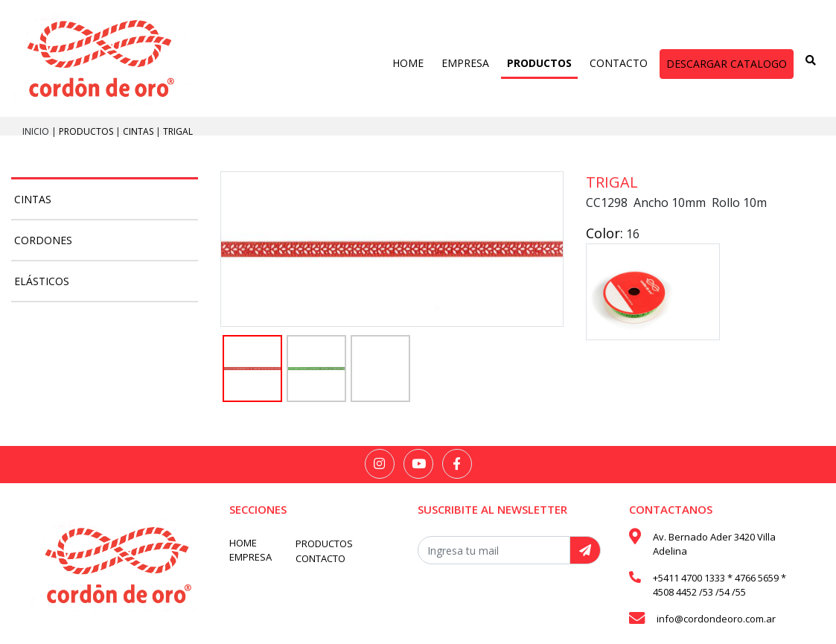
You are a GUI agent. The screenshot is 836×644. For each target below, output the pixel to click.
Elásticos (42, 281)
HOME (408, 63)
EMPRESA (465, 63)
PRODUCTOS (539, 63)
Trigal (178, 131)
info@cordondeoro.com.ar (716, 619)
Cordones (43, 240)
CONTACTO (619, 63)
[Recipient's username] (494, 550)
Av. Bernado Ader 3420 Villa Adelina (714, 544)
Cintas (139, 131)
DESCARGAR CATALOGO (727, 64)
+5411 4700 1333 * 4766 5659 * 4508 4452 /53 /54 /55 (719, 585)
